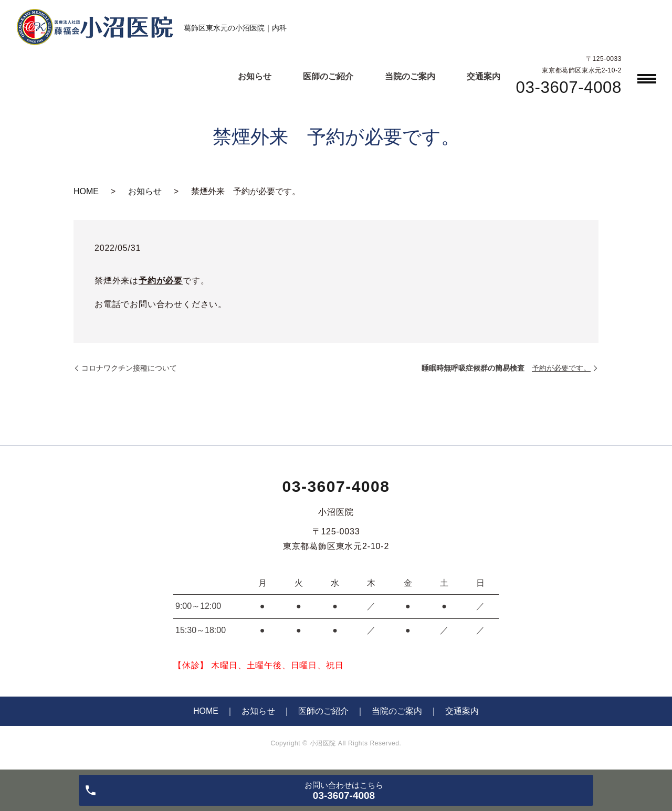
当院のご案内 (410, 76)
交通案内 (484, 76)
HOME (86, 191)
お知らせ (255, 76)
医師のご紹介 (328, 76)
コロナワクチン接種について (129, 368)
